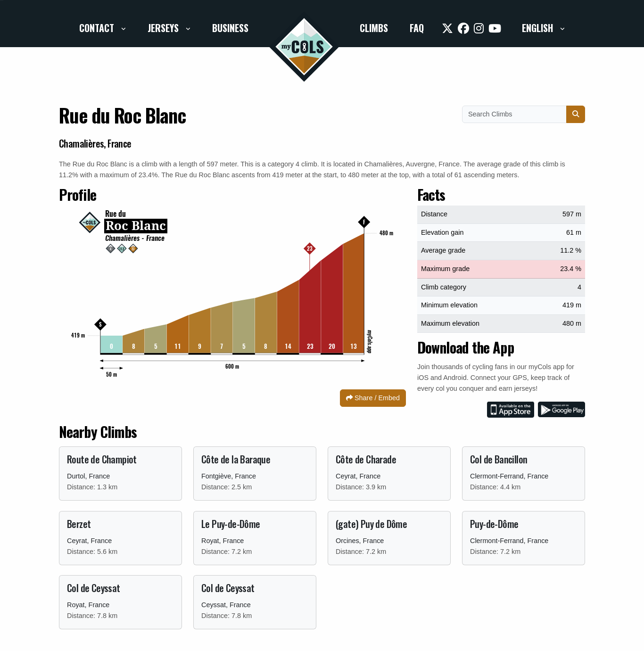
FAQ (417, 28)
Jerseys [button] (164, 28)
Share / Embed (373, 398)
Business (230, 28)
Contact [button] (98, 28)
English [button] (539, 28)
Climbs (374, 28)
